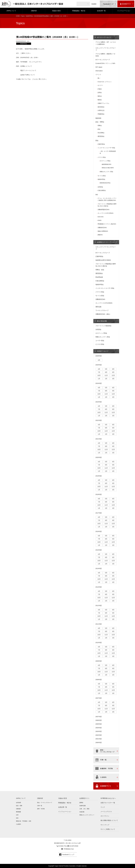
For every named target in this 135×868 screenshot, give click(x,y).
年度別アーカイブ (103, 351)
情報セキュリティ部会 (106, 172)
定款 (17, 818)
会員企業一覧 (101, 11)
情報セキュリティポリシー (87, 815)
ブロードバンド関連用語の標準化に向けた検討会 (107, 205)
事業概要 (18, 812)
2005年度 (99, 724)
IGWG (100, 220)
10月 (99, 375)
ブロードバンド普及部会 (103, 326)
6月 (113, 369)
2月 (106, 379)
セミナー (100, 85)
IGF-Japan (99, 67)
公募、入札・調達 (84, 809)
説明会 (100, 93)
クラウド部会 (102, 157)
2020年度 (99, 457)
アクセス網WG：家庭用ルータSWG (105, 55)
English (94, 4)
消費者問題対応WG (104, 210)
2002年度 (99, 735)
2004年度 (99, 728)
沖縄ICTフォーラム (103, 103)
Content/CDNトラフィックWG (105, 63)
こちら (34, 79)
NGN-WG (101, 217)
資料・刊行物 (41, 809)
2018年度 (99, 494)
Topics (23, 16)
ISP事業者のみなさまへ (108, 798)
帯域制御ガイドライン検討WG (107, 224)
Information (99, 71)
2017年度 (99, 513)
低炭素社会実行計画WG (103, 260)
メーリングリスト (106, 812)
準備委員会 (101, 114)
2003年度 (99, 731)
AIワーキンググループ (103, 60)
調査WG (100, 235)
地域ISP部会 (29, 16)
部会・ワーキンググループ (45, 803)
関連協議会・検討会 (79, 11)
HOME (18, 16)
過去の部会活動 (102, 321)
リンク (103, 807)
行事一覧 (40, 806)
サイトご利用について (108, 829)
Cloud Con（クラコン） (105, 82)
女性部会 (100, 187)
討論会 (100, 89)
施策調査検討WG (107, 164)
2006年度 (99, 720)
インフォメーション (124, 11)
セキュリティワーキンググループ (106, 49)
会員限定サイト (84, 798)
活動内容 (34, 11)
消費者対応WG (102, 228)
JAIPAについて (11, 11)
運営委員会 (101, 136)
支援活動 (82, 812)
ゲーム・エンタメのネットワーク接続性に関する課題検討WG (107, 199)
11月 (106, 375)
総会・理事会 (100, 122)
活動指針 (18, 809)
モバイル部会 (102, 176)
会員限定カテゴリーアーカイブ (107, 242)
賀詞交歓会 (101, 107)
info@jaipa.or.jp (69, 849)
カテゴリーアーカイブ (104, 37)
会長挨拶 (18, 803)
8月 (106, 372)
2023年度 (99, 402)
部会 (97, 141)
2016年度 (99, 531)
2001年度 (99, 739)
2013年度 (99, 587)
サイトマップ (105, 825)
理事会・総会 (100, 270)
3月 (113, 379)
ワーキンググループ (102, 310)
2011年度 (99, 624)
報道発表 (98, 118)
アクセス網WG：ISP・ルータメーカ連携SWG (106, 43)
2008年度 (99, 680)
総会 (99, 129)
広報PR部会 (101, 144)
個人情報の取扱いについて (109, 820)
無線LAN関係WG (103, 231)
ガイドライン (105, 816)
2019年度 (99, 476)
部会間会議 (99, 277)
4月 (99, 360)
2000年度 (99, 743)
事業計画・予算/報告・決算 (24, 821)
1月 (99, 379)
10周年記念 (101, 110)
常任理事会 (101, 133)
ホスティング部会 (105, 161)
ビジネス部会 (100, 344)
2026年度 (99, 356)
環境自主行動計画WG (108, 168)
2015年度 (99, 550)
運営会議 (98, 307)
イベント (98, 74)
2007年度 (99, 698)
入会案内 (18, 824)
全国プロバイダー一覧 (108, 803)
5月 (106, 369)
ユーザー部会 (100, 341)
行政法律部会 (102, 190)
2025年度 (99, 365)
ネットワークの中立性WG (106, 213)
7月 (99, 372)
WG (97, 195)
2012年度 (99, 606)
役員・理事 (19, 806)
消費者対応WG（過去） (103, 314)
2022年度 (99, 420)
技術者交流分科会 (105, 183)
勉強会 (100, 100)
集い (99, 78)
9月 (113, 372)
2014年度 (99, 568)
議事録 (81, 803)
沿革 (17, 815)
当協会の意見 (56, 11)
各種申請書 (83, 806)
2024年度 (99, 383)
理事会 (100, 126)
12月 (113, 375)
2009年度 (99, 661)
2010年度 (99, 643)
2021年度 (99, 439)
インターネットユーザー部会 (106, 148)
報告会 (100, 96)
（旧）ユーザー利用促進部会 (108, 152)
